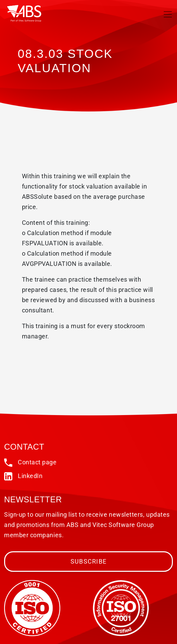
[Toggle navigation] (168, 14)
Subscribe (88, 561)
